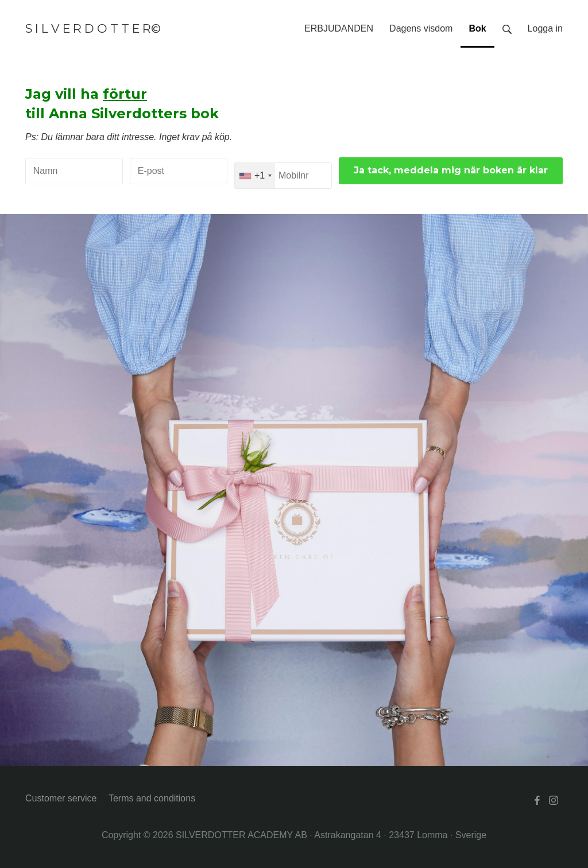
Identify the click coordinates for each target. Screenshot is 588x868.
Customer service (61, 798)
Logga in (545, 28)
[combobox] (255, 176)
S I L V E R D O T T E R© (93, 28)
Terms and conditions (152, 798)
